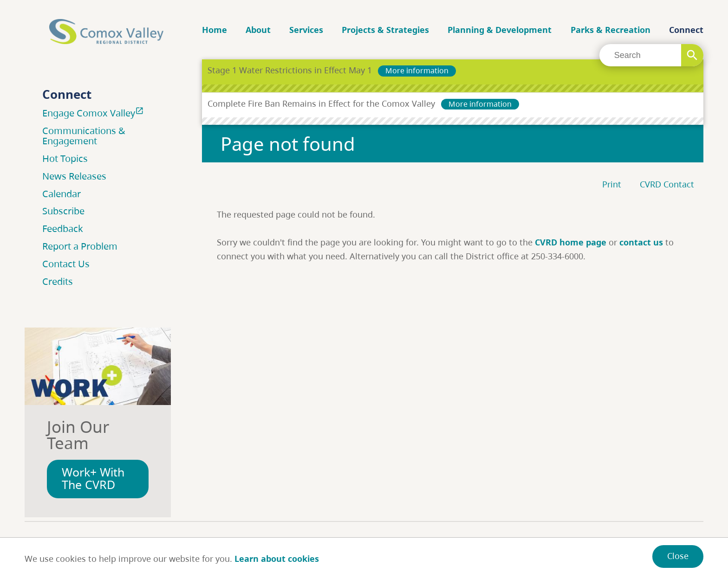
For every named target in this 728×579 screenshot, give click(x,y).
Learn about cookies (277, 559)
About (258, 30)
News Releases (74, 176)
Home (214, 30)
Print (612, 184)
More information (417, 71)
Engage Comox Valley (94, 113)
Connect (686, 30)
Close (678, 556)
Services (306, 30)
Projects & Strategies (385, 30)
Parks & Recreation (611, 30)
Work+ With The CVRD (93, 478)
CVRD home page (571, 242)
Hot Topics (65, 158)
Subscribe (63, 211)
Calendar (62, 194)
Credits (58, 281)
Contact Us (66, 264)
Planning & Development (500, 30)
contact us (641, 242)
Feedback (63, 228)
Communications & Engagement (84, 136)
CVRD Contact (667, 184)
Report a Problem (80, 246)
